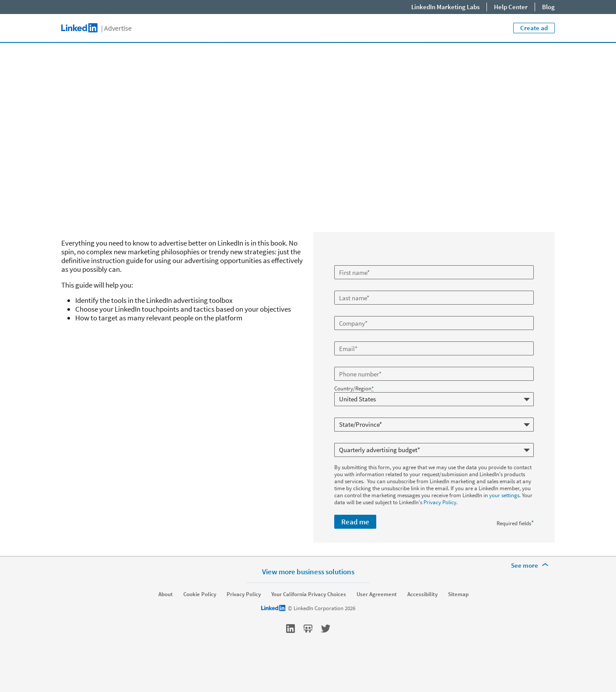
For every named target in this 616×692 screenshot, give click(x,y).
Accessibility (422, 616)
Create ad (534, 28)
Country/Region (354, 389)
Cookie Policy (200, 616)
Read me (355, 522)
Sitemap (458, 616)
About (166, 616)
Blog (548, 7)
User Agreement (377, 616)
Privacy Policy (440, 502)
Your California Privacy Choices (309, 616)
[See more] (531, 587)
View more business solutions (308, 593)
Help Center (511, 7)
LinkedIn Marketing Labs (445, 7)
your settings (504, 495)
